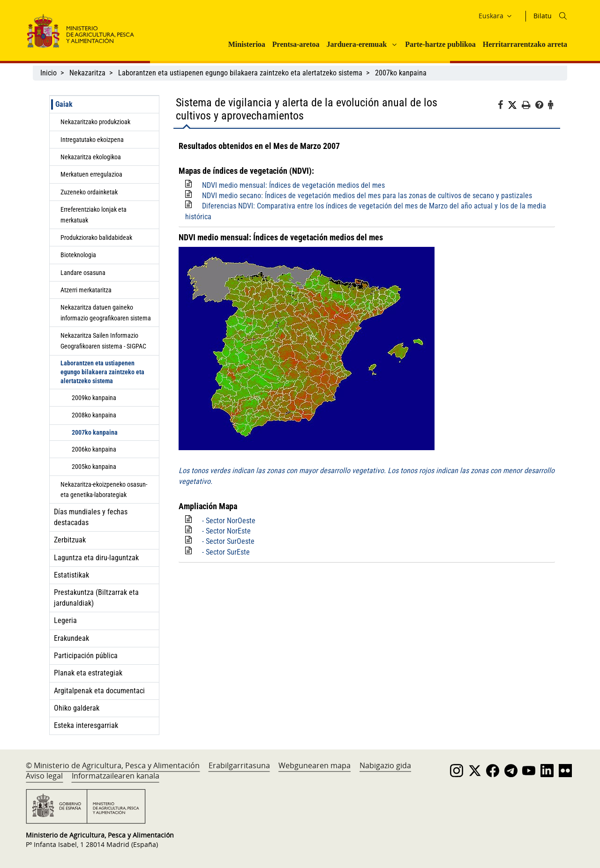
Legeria (65, 620)
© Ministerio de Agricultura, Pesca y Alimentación (113, 765)
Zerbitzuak (70, 540)
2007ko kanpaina (401, 73)
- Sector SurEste (226, 552)
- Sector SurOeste (228, 541)
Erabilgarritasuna (239, 765)
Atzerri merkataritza (86, 290)
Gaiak (64, 104)
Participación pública (86, 656)
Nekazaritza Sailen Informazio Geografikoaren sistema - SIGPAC (103, 341)
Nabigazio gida (385, 765)
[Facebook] (503, 106)
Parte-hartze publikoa (440, 44)
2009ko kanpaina (94, 398)
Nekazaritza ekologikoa (91, 157)
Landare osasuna (83, 273)
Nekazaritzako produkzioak (95, 122)
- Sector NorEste (226, 531)
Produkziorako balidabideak (96, 237)
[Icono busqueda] (563, 16)
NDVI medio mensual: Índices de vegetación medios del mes (293, 185)
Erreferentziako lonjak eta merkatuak (94, 215)
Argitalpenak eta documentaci (99, 691)
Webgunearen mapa (315, 765)
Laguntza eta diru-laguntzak (96, 558)
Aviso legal (44, 776)
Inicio (49, 73)
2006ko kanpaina (94, 449)
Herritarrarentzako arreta (525, 44)
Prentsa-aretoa (296, 44)
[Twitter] (515, 105)
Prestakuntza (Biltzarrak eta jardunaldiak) (96, 597)
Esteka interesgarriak (86, 725)
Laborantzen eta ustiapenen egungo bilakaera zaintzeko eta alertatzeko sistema (240, 73)
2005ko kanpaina (94, 467)
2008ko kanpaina (94, 415)
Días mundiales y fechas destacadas (91, 517)
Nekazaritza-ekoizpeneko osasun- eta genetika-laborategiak (104, 490)
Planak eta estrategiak (88, 673)
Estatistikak (71, 575)
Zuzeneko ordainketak (89, 192)
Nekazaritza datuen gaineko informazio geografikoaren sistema (106, 312)
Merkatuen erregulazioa (91, 174)
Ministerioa (247, 44)
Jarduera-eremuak (357, 44)
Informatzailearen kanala (116, 776)
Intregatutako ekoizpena (92, 140)
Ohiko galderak (77, 708)
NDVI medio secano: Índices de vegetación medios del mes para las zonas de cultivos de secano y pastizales (367, 196)
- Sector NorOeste (229, 521)
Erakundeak (71, 638)
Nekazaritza (87, 73)
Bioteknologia (78, 255)
